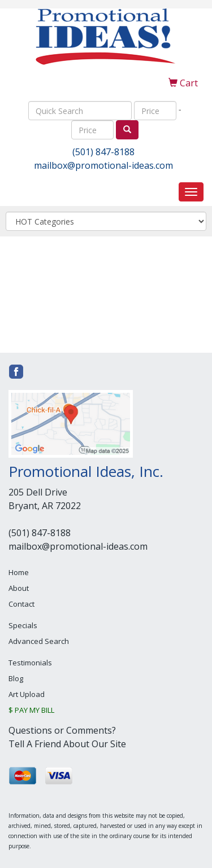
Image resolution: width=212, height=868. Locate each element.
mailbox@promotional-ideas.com (103, 165)
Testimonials (30, 663)
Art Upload (27, 694)
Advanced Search (39, 641)
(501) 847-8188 (103, 152)
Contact (21, 604)
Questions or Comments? (62, 730)
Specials (23, 625)
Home (19, 572)
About (19, 588)
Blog (16, 678)
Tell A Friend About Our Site (67, 744)
